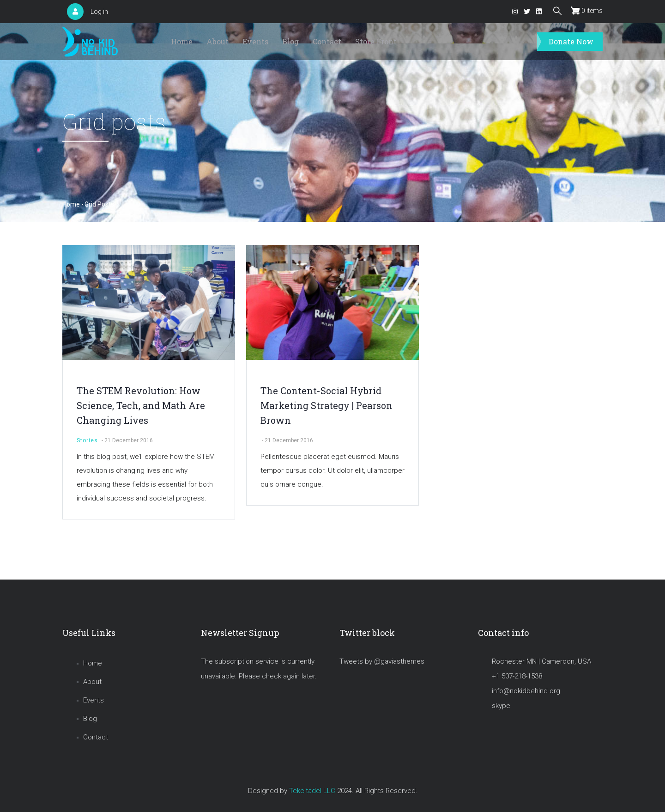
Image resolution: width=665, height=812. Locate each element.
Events (255, 41)
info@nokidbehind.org (526, 691)
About (218, 41)
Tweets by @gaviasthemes (382, 661)
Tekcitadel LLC (312, 791)
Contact (327, 41)
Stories (87, 440)
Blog (290, 41)
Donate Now (571, 41)
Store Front (376, 41)
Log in (99, 12)
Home (182, 41)
